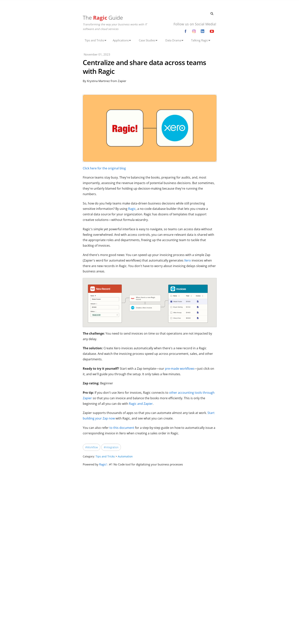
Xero (188, 260)
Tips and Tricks (105, 456)
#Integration (111, 447)
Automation (125, 456)
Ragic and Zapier (141, 404)
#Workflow (92, 447)
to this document (122, 428)
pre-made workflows (180, 369)
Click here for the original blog (104, 168)
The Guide (103, 18)
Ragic (132, 209)
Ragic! (103, 464)
